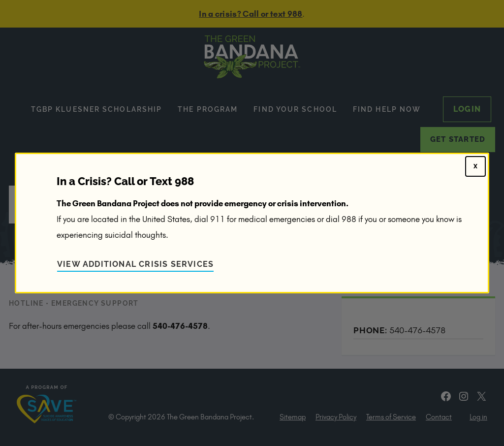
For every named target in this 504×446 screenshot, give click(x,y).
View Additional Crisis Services (135, 264)
